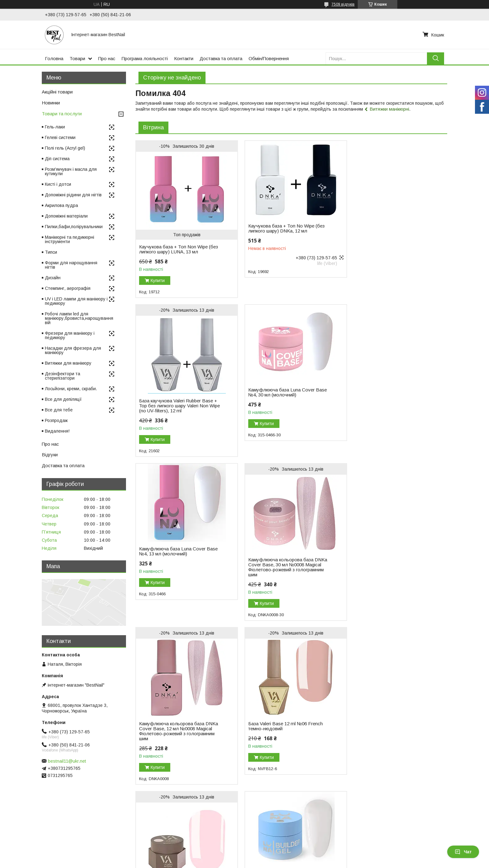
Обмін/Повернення (269, 58)
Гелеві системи (60, 137)
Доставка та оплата (221, 58)
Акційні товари (57, 92)
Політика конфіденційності (294, 862)
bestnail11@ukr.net (67, 761)
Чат (463, 852)
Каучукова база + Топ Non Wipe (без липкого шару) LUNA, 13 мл (179, 249)
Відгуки (50, 455)
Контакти (184, 58)
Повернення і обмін (148, 828)
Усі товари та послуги (420, 794)
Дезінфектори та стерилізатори (63, 376)
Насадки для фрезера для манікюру (73, 350)
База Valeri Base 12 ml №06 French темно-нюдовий (282, 567)
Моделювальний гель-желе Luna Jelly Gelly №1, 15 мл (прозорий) (387, 720)
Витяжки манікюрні (389, 109)
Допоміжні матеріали (66, 216)
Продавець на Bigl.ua (244, 856)
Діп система (57, 159)
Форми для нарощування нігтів (71, 265)
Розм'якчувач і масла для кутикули (71, 171)
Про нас (107, 58)
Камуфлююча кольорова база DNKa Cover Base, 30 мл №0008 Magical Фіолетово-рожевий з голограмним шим (391, 408)
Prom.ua (274, 851)
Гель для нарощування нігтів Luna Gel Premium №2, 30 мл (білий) (176, 720)
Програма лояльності (145, 58)
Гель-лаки (55, 127)
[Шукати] (436, 58)
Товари (77, 58)
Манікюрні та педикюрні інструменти (70, 239)
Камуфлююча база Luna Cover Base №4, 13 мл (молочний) (284, 392)
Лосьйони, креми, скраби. (71, 389)
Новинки (51, 103)
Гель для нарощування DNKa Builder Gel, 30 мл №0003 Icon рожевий (277, 734)
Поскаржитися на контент (245, 862)
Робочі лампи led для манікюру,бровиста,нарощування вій (79, 318)
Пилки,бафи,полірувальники (74, 227)
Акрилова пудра (61, 205)
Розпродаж (56, 420)
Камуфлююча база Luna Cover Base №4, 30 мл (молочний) (178, 392)
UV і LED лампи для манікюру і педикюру (76, 301)
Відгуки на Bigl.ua (24, 828)
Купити (158, 281)
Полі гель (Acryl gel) (65, 148)
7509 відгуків (343, 4)
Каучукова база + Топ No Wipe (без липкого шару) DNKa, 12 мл (283, 228)
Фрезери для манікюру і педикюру (70, 335)
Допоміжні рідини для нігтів (73, 195)
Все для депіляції (63, 399)
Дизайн (53, 278)
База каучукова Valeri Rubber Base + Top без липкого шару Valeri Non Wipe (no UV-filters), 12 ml (390, 242)
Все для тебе (59, 410)
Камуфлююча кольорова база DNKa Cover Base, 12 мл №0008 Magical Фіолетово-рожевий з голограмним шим (179, 572)
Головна (54, 58)
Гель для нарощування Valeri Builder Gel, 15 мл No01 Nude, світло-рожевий (390, 570)
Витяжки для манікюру (68, 363)
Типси (51, 252)
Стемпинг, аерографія (68, 288)
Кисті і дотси (58, 184)
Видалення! (57, 431)
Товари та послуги (62, 114)
